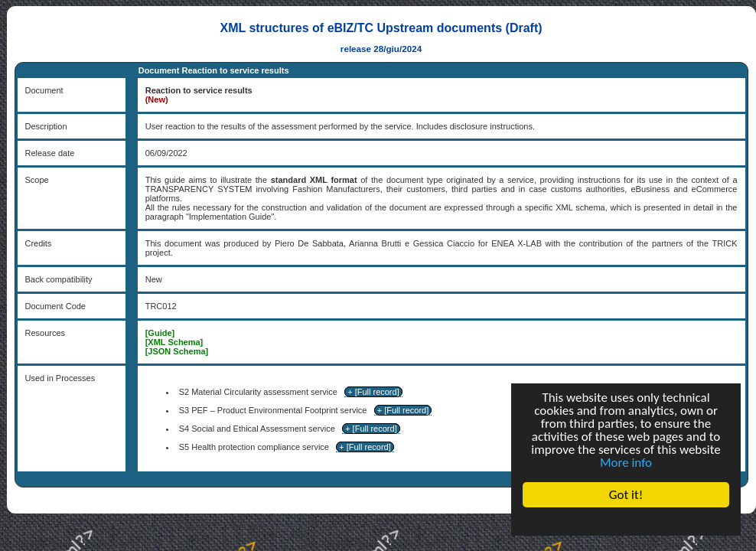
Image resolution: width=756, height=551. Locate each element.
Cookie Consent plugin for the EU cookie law (626, 521)
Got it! (626, 495)
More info (626, 463)
